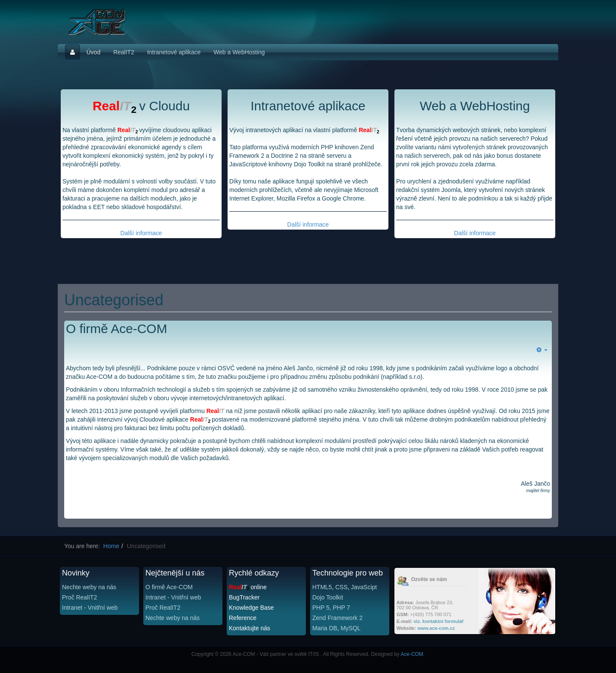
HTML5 (322, 587)
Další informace (141, 233)
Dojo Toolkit (328, 597)
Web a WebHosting (239, 52)
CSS (342, 587)
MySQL (351, 628)
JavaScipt (364, 587)
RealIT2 (124, 52)
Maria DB (325, 628)
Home (111, 546)
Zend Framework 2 (337, 618)
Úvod (93, 52)
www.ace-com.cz (436, 628)
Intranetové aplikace (174, 52)
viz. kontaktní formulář (439, 621)
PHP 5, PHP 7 (331, 608)
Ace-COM (412, 654)
